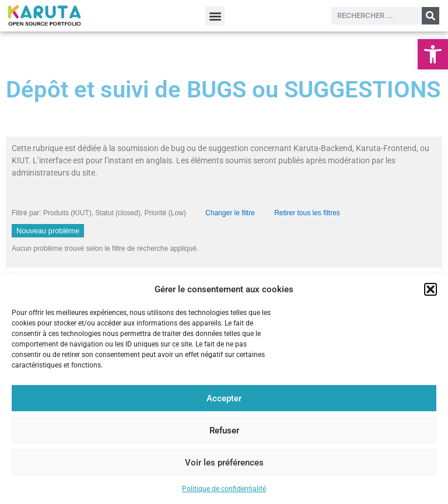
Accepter (224, 398)
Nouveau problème (48, 231)
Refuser (224, 430)
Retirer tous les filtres (307, 213)
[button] (433, 54)
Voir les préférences (224, 463)
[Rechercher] (430, 16)
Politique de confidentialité (224, 489)
